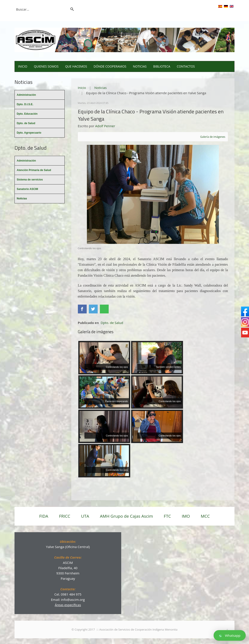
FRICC (65, 516)
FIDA (44, 516)
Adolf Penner (105, 126)
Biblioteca (162, 66)
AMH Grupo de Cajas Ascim (126, 516)
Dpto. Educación (27, 114)
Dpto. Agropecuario (29, 133)
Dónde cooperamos (110, 66)
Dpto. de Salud (112, 323)
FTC (167, 516)
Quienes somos (46, 66)
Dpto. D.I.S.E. (25, 104)
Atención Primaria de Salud (34, 170)
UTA (85, 516)
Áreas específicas (68, 605)
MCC (205, 516)
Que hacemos (76, 66)
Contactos (186, 66)
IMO (186, 516)
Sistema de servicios (30, 180)
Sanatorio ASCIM (27, 189)
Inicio (23, 66)
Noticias (140, 66)
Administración (26, 95)
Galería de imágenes (213, 137)
